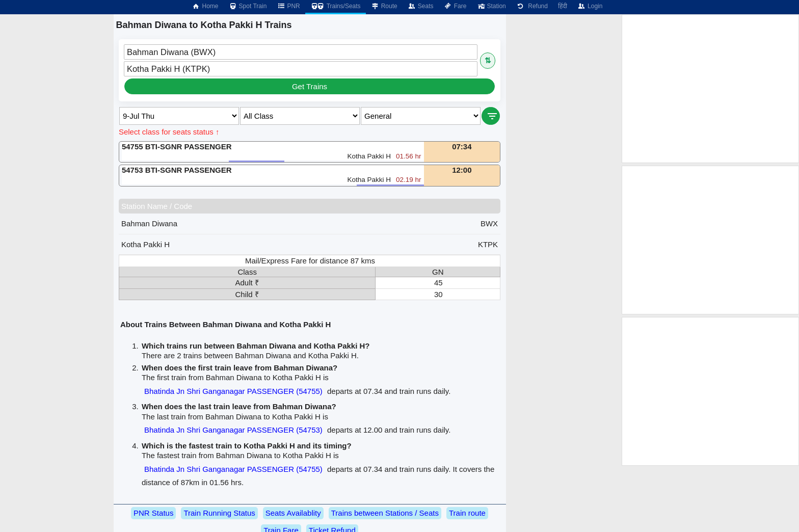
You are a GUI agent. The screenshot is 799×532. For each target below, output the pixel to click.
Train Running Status (219, 513)
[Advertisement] (710, 89)
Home (205, 6)
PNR (288, 6)
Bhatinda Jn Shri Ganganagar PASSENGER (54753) (233, 430)
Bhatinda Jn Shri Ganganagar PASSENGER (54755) (233, 391)
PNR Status (153, 513)
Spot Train (248, 6)
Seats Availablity (293, 513)
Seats (421, 6)
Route (384, 6)
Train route (467, 513)
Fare (455, 6)
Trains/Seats (336, 6)
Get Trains (310, 86)
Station (491, 6)
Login (590, 6)
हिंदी (563, 6)
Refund (532, 6)
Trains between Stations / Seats (385, 513)
